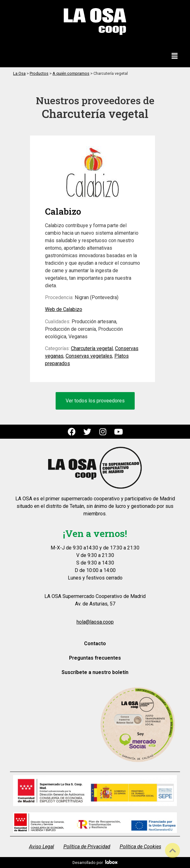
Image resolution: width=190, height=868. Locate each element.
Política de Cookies (140, 847)
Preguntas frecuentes (95, 658)
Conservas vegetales (89, 356)
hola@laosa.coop (95, 622)
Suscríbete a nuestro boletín (95, 672)
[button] (175, 56)
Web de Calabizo (64, 309)
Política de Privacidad (87, 847)
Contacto (95, 643)
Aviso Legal (42, 847)
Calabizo (63, 211)
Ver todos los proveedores (95, 401)
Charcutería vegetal (92, 348)
